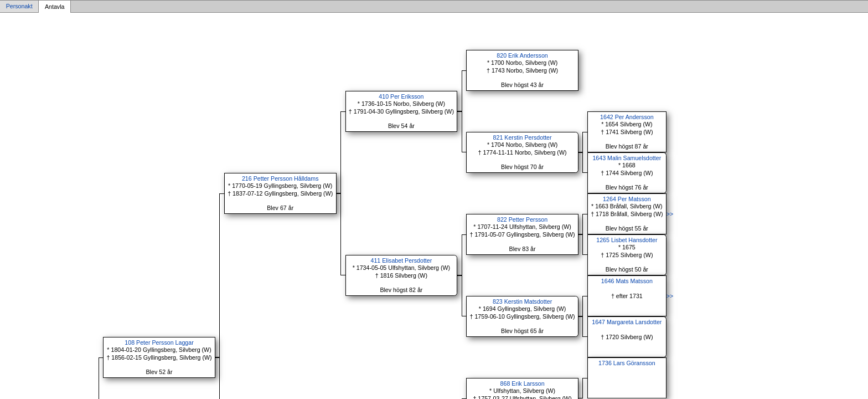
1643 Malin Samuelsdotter (627, 158)
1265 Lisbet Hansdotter (627, 240)
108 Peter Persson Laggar (159, 342)
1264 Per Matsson (627, 199)
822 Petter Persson (522, 219)
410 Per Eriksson (401, 96)
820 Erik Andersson (522, 55)
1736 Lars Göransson (627, 363)
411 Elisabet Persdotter (402, 260)
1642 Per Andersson (627, 117)
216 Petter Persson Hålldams (280, 178)
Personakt (19, 7)
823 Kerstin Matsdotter (522, 301)
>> (670, 214)
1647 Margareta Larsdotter (627, 322)
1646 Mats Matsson (627, 281)
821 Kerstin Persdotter (523, 137)
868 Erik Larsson (523, 383)
